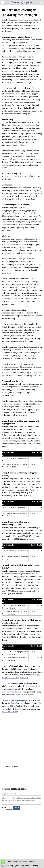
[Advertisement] (22, 741)
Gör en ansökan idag (10, 712)
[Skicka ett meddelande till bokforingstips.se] (16, 808)
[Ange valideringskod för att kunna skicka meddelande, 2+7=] (9, 808)
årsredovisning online (10, 692)
